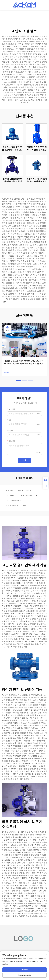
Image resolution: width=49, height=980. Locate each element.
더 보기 (7, 372)
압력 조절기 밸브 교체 (29, 495)
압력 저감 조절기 (24, 490)
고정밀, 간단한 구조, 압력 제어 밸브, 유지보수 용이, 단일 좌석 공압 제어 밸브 (37, 149)
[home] (24, 5)
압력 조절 (9, 490)
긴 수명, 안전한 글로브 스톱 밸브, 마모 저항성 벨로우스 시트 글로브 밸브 (12, 180)
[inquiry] (45, 486)
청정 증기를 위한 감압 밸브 (16, 505)
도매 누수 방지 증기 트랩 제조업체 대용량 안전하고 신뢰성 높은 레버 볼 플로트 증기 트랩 (12, 149)
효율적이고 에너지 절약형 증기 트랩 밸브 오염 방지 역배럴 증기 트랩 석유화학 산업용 (37, 180)
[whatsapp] (45, 480)
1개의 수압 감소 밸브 (14, 500)
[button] (19, 380)
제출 (24, 460)
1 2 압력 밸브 (11, 495)
